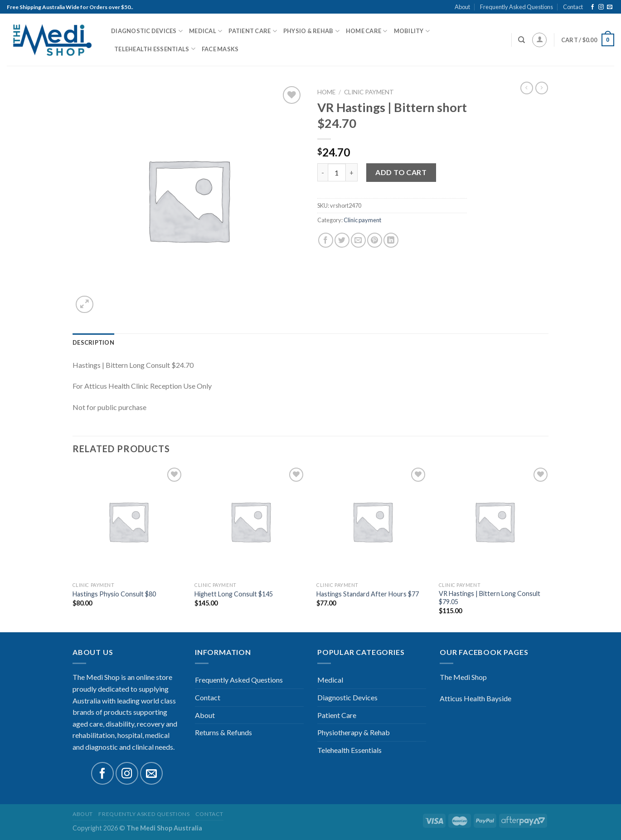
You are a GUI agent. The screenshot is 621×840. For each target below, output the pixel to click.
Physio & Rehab (311, 31)
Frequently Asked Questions (517, 7)
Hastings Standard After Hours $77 (368, 594)
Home (326, 92)
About (462, 7)
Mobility (412, 31)
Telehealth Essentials (155, 49)
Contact (573, 7)
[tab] (93, 342)
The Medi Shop (463, 677)
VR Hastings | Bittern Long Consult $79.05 (490, 598)
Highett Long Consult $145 (234, 594)
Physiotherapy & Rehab (354, 732)
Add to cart (401, 172)
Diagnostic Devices (147, 31)
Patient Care (253, 31)
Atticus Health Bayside (475, 698)
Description (93, 342)
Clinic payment (369, 92)
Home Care (367, 31)
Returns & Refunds (223, 732)
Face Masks (220, 49)
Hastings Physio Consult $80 (114, 594)
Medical (206, 31)
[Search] (522, 40)
